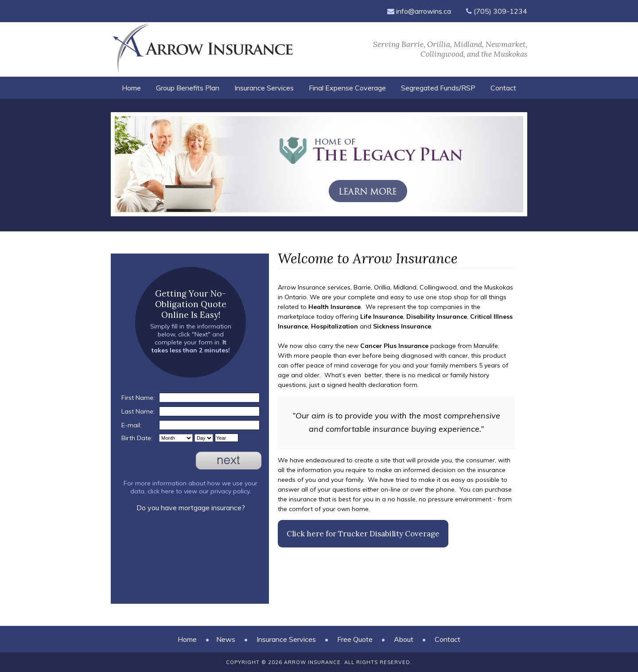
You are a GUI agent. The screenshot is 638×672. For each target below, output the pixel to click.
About (404, 639)
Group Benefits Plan (188, 88)
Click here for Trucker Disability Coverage (363, 534)
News (226, 639)
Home (131, 88)
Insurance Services (264, 88)
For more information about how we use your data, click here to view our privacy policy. (191, 487)
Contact (503, 88)
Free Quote (355, 639)
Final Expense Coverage (347, 88)
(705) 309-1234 (497, 11)
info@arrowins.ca (419, 11)
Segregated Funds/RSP (438, 88)
